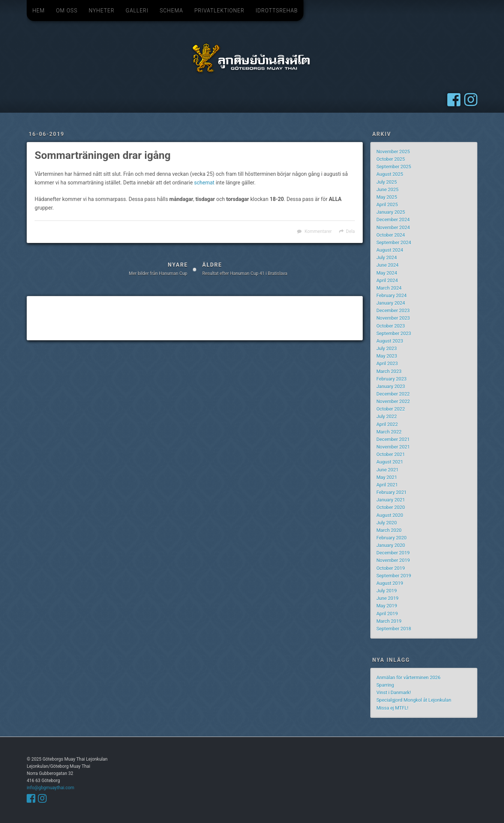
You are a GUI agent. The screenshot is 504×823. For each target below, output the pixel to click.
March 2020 (389, 530)
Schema (171, 11)
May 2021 (387, 477)
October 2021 (391, 454)
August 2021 (390, 462)
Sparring (385, 685)
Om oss (67, 11)
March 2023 (389, 371)
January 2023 (391, 386)
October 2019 (391, 568)
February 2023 (391, 379)
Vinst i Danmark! (394, 692)
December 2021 (393, 439)
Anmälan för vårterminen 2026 (408, 677)
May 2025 (387, 197)
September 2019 (394, 576)
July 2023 (386, 348)
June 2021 (387, 470)
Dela (350, 231)
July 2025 (386, 182)
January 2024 (391, 303)
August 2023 (390, 341)
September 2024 (394, 242)
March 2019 (389, 621)
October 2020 (391, 507)
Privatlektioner (219, 11)
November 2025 (393, 152)
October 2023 (391, 326)
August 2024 (390, 250)
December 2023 (393, 310)
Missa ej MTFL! (392, 708)
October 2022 (391, 409)
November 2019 (393, 560)
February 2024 (391, 295)
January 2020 (391, 545)
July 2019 (386, 591)
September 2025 (394, 167)
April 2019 (387, 614)
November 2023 (393, 318)
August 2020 (390, 515)
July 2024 (386, 257)
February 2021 (391, 492)
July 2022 (386, 416)
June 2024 (387, 265)
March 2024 (389, 288)
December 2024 (393, 220)
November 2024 (393, 227)
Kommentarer (318, 231)
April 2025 (387, 205)
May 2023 (387, 356)
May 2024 (387, 273)
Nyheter (101, 11)
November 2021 (393, 447)
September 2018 (394, 629)
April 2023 (387, 363)
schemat (204, 183)
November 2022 (393, 401)
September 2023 (394, 333)
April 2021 (387, 485)
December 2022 (393, 394)
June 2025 (387, 190)
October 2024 (391, 235)
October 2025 (391, 159)
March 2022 (389, 432)
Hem (38, 11)
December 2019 (393, 553)
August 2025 (390, 174)
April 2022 (387, 424)
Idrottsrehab (277, 11)
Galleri (137, 11)
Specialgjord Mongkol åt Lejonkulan (414, 700)
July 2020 (386, 523)
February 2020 (391, 538)
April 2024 (387, 280)
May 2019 (387, 606)
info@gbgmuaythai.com (50, 788)
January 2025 (391, 212)
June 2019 (387, 598)
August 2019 (390, 583)
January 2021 (391, 500)
